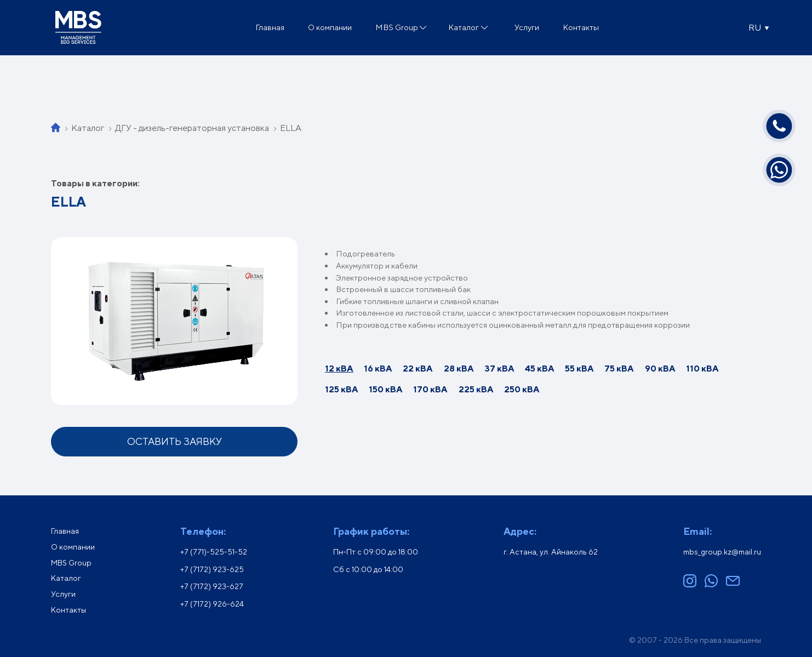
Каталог (464, 27)
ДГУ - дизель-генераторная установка (192, 128)
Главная (270, 27)
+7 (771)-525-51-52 (214, 552)
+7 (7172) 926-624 (212, 604)
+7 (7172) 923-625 (212, 569)
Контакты (581, 27)
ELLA (291, 128)
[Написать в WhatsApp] (779, 170)
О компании (330, 27)
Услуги (527, 27)
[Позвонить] (779, 126)
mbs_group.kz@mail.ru (722, 552)
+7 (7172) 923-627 (212, 586)
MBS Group (397, 27)
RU (755, 28)
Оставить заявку (175, 441)
